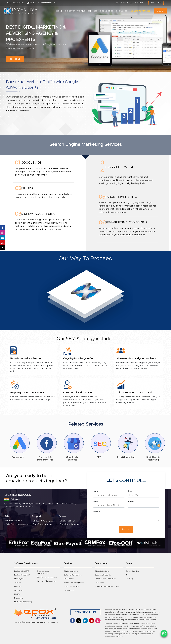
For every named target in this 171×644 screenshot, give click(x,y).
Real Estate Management (47, 577)
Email (130, 491)
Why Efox (27, 622)
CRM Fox (18, 583)
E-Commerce (106, 11)
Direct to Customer (103, 571)
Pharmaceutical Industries (106, 579)
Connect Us (85, 612)
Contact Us (156, 3)
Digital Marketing (71, 571)
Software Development (73, 575)
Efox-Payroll (19, 579)
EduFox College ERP (22, 575)
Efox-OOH (18, 586)
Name (95, 491)
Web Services (69, 579)
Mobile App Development (74, 583)
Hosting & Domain (71, 586)
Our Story (18, 622)
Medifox (17, 594)
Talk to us (15, 59)
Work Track (19, 590)
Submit (126, 529)
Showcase (122, 11)
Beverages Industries (103, 575)
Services (92, 11)
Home (59, 11)
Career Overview (132, 571)
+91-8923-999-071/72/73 (44, 521)
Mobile (96, 501)
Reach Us (54, 622)
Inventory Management (47, 581)
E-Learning (19, 598)
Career (139, 3)
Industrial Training (140, 11)
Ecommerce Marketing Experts (107, 586)
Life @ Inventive (124, 3)
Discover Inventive (75, 11)
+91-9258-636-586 (13, 521)
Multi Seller (99, 583)
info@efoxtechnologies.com (18, 524)
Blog (160, 11)
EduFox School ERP (22, 571)
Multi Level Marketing (23, 602)
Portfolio (35, 622)
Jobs (128, 575)
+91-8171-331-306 (67, 521)
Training (129, 579)
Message (96, 511)
